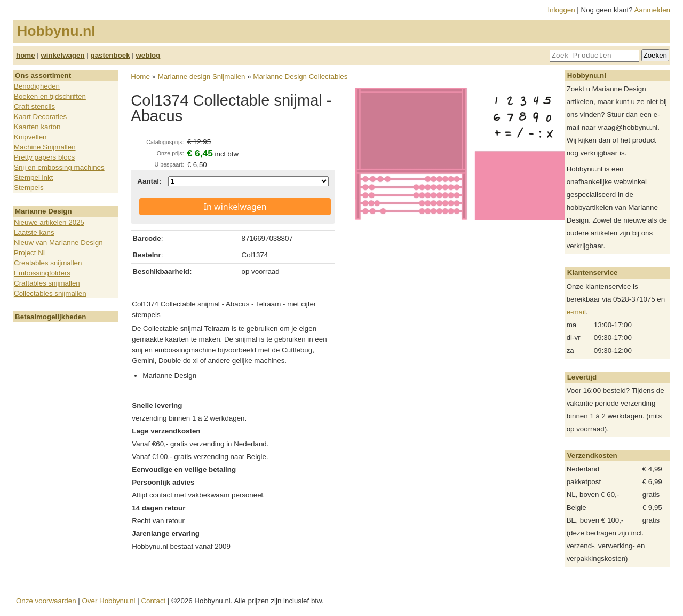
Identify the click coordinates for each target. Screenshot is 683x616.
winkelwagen (62, 55)
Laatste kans (34, 232)
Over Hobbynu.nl (109, 601)
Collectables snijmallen (50, 293)
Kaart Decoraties (40, 117)
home (26, 55)
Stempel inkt (33, 177)
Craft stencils (34, 106)
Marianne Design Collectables (300, 77)
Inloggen (562, 10)
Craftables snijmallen (47, 283)
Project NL (30, 253)
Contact (153, 601)
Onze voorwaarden (46, 601)
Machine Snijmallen (45, 147)
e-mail (576, 312)
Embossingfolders (42, 273)
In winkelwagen (235, 207)
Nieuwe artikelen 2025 (49, 222)
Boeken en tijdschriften (50, 96)
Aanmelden (652, 10)
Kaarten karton (37, 127)
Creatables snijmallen (48, 263)
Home (140, 77)
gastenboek (110, 55)
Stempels (29, 188)
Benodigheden (37, 86)
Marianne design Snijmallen (202, 77)
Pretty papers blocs (44, 157)
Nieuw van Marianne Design (58, 243)
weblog (148, 55)
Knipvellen (30, 137)
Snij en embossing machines (59, 167)
